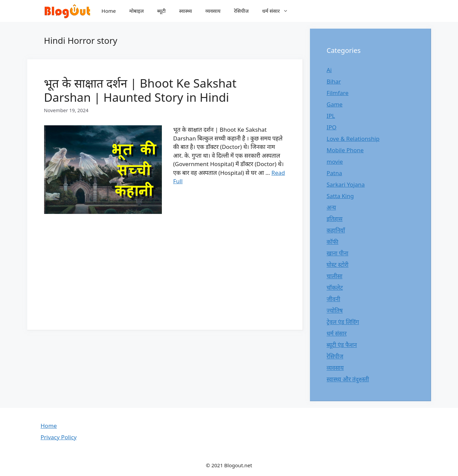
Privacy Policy (59, 437)
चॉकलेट (335, 288)
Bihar (334, 81)
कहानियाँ (336, 230)
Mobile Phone (345, 150)
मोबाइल (136, 11)
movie (335, 162)
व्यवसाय (213, 11)
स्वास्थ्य (185, 11)
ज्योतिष (335, 310)
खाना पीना (338, 253)
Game (335, 104)
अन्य (331, 207)
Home (109, 11)
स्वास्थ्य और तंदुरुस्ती (348, 379)
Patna (334, 173)
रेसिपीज (241, 11)
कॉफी (333, 242)
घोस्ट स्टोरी (338, 265)
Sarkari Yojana (346, 184)
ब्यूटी (161, 11)
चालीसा (335, 276)
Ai (329, 70)
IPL (331, 116)
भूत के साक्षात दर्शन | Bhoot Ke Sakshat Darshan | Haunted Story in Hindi (140, 90)
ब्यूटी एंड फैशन (342, 345)
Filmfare (338, 93)
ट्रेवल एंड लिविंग (343, 322)
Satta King (340, 196)
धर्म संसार (278, 11)
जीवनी (333, 299)
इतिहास (335, 219)
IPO (332, 127)
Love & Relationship (353, 139)
